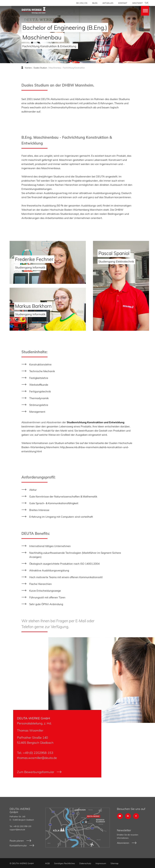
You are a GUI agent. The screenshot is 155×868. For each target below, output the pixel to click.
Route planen (17, 841)
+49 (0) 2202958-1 (36, 753)
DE (77, 3)
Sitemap (114, 863)
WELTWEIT (141, 3)
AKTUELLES (108, 3)
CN (86, 3)
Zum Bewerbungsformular (36, 772)
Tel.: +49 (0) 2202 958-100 (20, 826)
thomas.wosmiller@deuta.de (37, 758)
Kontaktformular (18, 845)
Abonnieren (123, 843)
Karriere (28, 68)
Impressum (101, 863)
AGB (47, 863)
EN (82, 3)
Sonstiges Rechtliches (64, 863)
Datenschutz (85, 863)
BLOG (95, 3)
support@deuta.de (17, 830)
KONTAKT (123, 3)
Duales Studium (40, 68)
